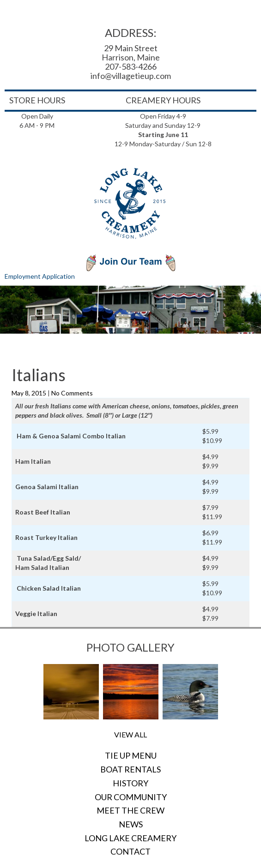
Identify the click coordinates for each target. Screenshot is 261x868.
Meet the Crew (130, 810)
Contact (130, 851)
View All (130, 734)
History (130, 783)
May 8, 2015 (30, 393)
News (131, 824)
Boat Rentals (130, 769)
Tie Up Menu (131, 755)
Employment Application (40, 276)
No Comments (72, 393)
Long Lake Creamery (130, 838)
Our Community (131, 797)
